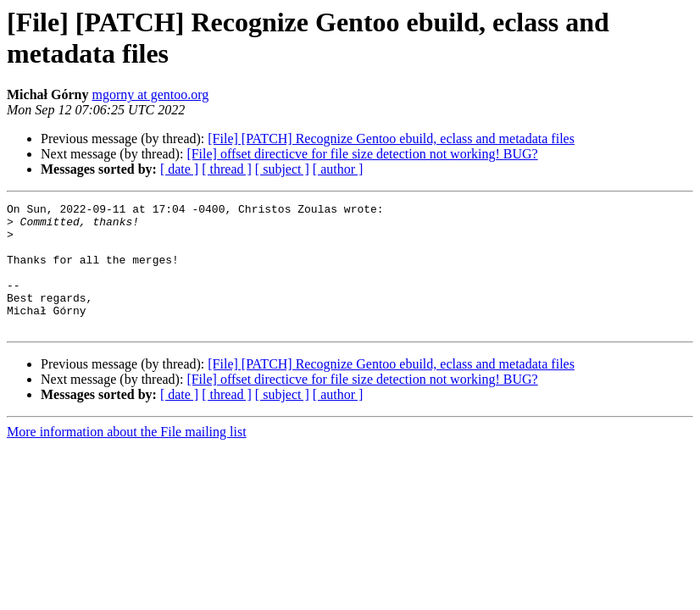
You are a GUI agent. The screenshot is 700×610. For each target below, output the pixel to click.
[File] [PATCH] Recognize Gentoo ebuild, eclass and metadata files (391, 139)
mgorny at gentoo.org (150, 94)
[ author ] (338, 169)
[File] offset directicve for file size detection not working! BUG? (362, 154)
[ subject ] (282, 169)
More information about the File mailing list (127, 457)
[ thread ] (227, 169)
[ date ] (179, 169)
